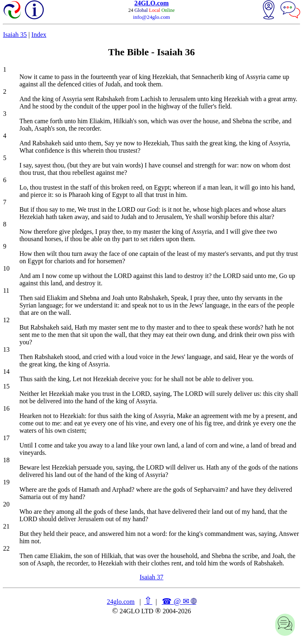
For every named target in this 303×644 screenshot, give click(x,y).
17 (6, 438)
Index (39, 35)
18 (6, 460)
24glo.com (121, 602)
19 (6, 482)
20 (6, 504)
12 (6, 320)
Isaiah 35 (15, 35)
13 (6, 349)
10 (6, 268)
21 (6, 526)
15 (6, 386)
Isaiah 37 (151, 577)
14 (6, 372)
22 (6, 548)
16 (6, 408)
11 (6, 290)
